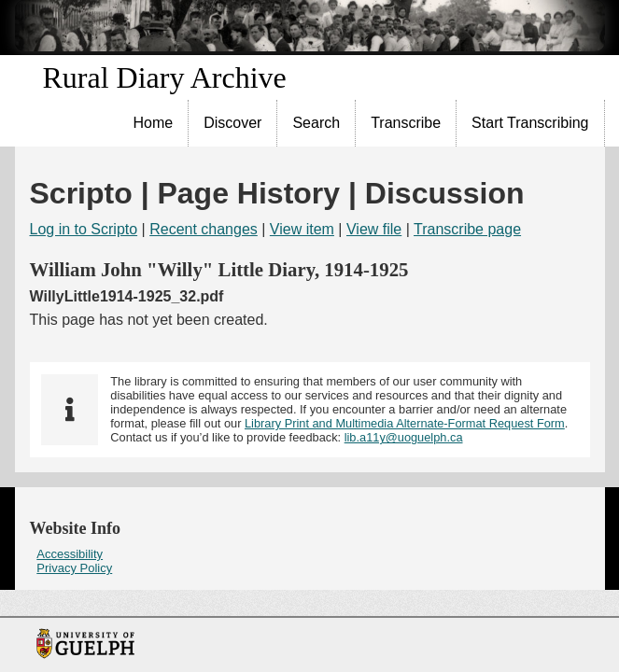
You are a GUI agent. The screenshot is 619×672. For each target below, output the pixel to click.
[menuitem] (154, 123)
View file (374, 229)
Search (316, 123)
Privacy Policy (74, 568)
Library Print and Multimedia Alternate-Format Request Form (405, 423)
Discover (232, 123)
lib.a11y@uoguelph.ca (404, 437)
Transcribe (406, 123)
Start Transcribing (530, 123)
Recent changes (204, 229)
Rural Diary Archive (165, 77)
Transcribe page (467, 229)
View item (302, 229)
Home (154, 123)
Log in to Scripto (84, 229)
